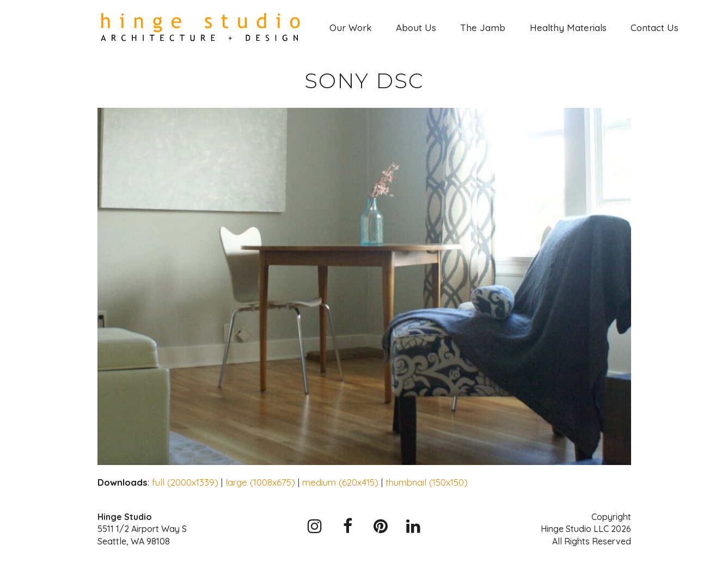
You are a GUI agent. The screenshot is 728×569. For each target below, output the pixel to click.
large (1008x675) (260, 482)
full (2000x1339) (185, 482)
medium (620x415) (340, 482)
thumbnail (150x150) (427, 482)
